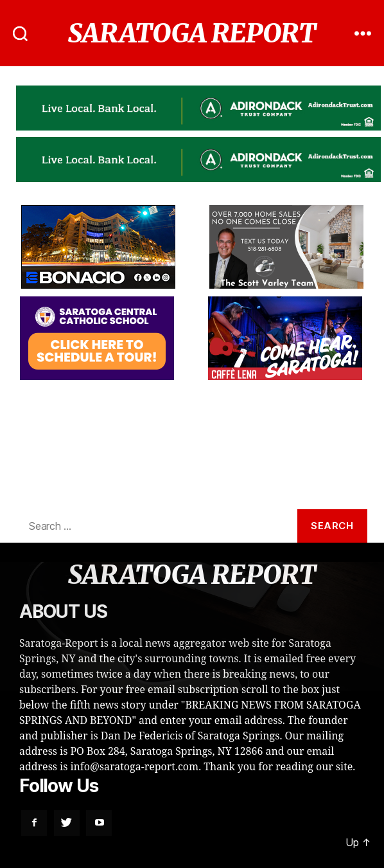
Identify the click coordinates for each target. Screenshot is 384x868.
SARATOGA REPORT (192, 33)
